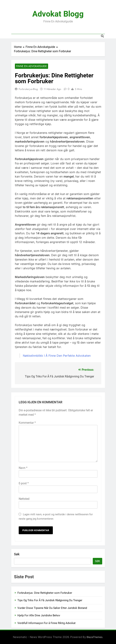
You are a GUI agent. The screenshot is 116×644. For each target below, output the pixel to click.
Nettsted (24, 499)
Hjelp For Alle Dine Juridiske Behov (39, 616)
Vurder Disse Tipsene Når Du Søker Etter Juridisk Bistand (52, 608)
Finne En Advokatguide (31, 66)
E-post (24, 483)
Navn (23, 468)
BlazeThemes (94, 637)
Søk (17, 554)
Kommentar (27, 423)
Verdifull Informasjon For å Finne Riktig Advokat (46, 623)
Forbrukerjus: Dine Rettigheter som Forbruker (45, 593)
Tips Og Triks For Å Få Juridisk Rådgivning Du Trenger (50, 600)
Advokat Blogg (58, 14)
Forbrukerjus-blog (28, 89)
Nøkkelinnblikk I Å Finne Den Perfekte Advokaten (57, 356)
